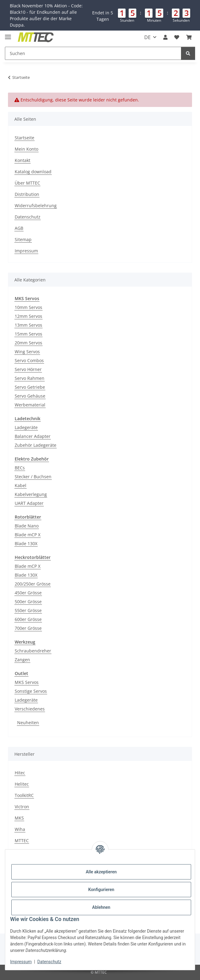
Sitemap (23, 239)
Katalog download (33, 172)
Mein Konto (26, 149)
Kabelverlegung (31, 494)
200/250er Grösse (33, 584)
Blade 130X (26, 543)
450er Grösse (28, 593)
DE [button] (147, 37)
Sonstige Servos (31, 691)
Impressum (21, 962)
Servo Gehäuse (30, 396)
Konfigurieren (101, 890)
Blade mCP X (28, 535)
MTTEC (22, 841)
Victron (22, 807)
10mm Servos (28, 307)
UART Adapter (29, 503)
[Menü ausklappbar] (8, 34)
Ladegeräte (26, 427)
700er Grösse (28, 628)
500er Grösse (28, 602)
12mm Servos (28, 316)
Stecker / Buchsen (33, 477)
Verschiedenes (30, 709)
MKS (19, 818)
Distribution (27, 194)
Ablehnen (101, 907)
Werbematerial (30, 405)
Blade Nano (27, 526)
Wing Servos (27, 352)
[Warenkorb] (189, 37)
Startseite (25, 138)
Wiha (20, 829)
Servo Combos (29, 360)
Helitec (22, 784)
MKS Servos (27, 682)
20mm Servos (28, 343)
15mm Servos (28, 334)
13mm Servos (28, 325)
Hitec (20, 773)
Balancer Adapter (33, 436)
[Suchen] (93, 53)
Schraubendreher (33, 651)
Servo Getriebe (30, 387)
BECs (20, 468)
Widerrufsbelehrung (36, 206)
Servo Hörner (28, 369)
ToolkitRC (24, 795)
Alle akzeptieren (101, 872)
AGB (19, 228)
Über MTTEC (27, 183)
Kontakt (23, 160)
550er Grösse (28, 610)
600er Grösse (28, 619)
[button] (100, 15)
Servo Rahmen (30, 378)
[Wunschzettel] (177, 37)
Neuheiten (28, 723)
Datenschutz (49, 962)
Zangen (22, 660)
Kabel (21, 485)
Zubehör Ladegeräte (36, 445)
